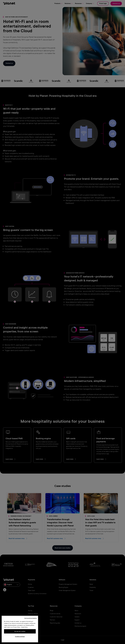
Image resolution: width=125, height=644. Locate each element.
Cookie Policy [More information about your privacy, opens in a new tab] (24, 627)
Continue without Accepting (31, 618)
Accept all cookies (20, 631)
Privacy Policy (17, 627)
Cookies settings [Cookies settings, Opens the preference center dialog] (20, 637)
